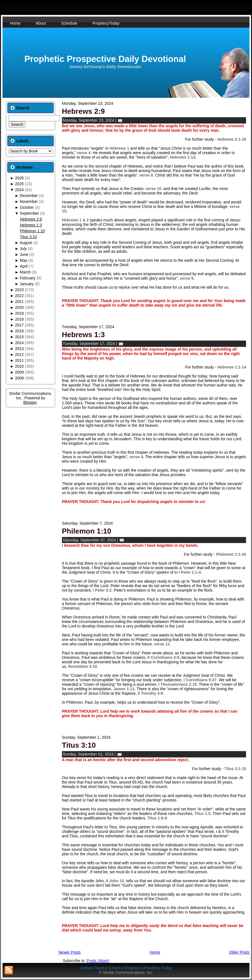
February (28, 278)
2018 (19, 319)
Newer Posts (70, 952)
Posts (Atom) (98, 961)
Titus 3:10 (28, 237)
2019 (19, 313)
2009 (19, 372)
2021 (19, 302)
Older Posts (239, 952)
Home (155, 952)
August (26, 243)
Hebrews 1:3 (31, 225)
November (29, 201)
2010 (19, 366)
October (27, 207)
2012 (19, 355)
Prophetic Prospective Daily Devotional (105, 59)
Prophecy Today (158, 968)
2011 (19, 360)
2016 (19, 331)
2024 (19, 190)
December (29, 196)
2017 (19, 325)
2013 (19, 349)
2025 (19, 184)
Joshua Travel (92, 968)
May (24, 260)
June (24, 254)
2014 (19, 343)
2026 (19, 178)
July (23, 249)
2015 (19, 337)
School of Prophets (124, 968)
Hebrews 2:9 (31, 219)
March (25, 272)
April (24, 266)
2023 (19, 290)
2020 (19, 307)
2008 (19, 378)
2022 (19, 296)
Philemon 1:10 (32, 231)
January (27, 284)
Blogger (30, 402)
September (29, 213)
